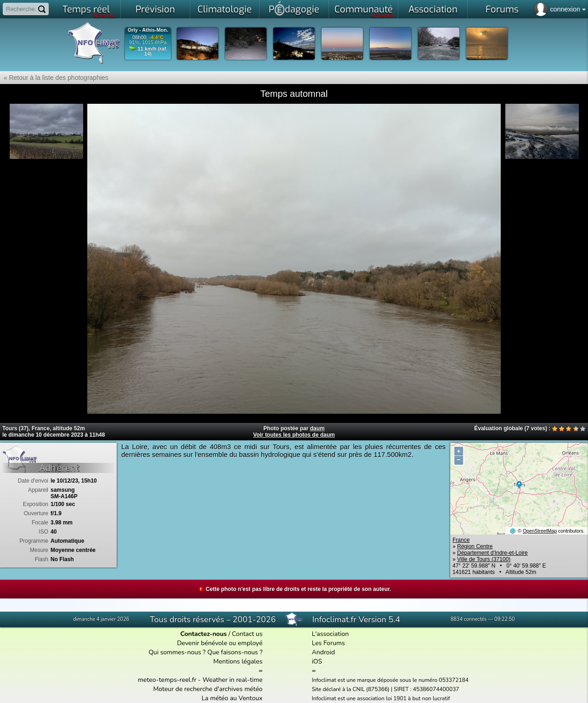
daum (317, 428)
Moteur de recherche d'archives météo (208, 689)
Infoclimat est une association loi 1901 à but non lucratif (381, 698)
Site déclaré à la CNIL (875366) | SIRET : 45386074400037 (386, 689)
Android (323, 652)
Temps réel (89, 11)
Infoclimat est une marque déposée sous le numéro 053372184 (390, 680)
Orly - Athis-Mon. (148, 30)
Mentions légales (238, 661)
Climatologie (225, 9)
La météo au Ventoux (232, 698)
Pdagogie (294, 8)
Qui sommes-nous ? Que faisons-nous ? (205, 652)
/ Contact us (221, 634)
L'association (331, 634)
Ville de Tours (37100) (484, 559)
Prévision (155, 9)
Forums (502, 9)
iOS (317, 661)
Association (433, 9)
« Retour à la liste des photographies (54, 78)
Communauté (364, 11)
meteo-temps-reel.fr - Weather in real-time (200, 680)
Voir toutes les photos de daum (294, 435)
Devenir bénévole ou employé (220, 643)
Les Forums (328, 643)
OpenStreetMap (540, 531)
